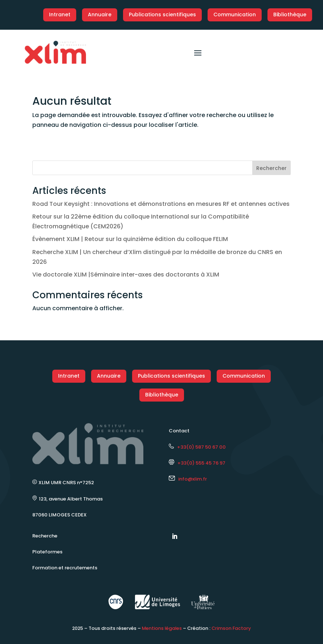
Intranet (60, 14)
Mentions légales (162, 628)
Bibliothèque (290, 14)
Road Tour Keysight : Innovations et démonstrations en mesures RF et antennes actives (161, 204)
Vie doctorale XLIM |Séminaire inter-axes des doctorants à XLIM (126, 275)
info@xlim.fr (193, 479)
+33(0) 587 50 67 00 (197, 447)
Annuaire (100, 14)
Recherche (45, 536)
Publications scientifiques (162, 14)
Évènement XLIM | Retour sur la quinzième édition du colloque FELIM (130, 239)
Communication (235, 14)
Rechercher (271, 168)
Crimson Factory (231, 628)
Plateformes (47, 552)
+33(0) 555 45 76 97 (197, 463)
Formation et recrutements (65, 568)
